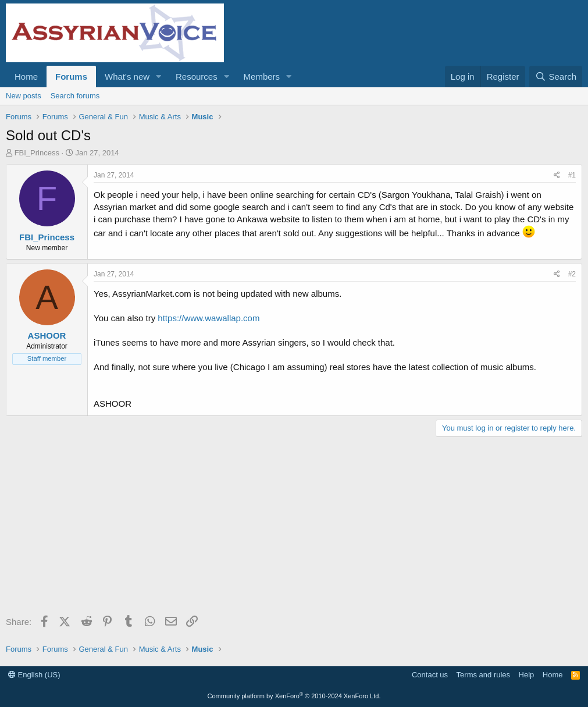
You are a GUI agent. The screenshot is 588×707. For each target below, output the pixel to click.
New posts (24, 96)
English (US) (34, 675)
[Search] (556, 77)
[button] (159, 77)
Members (262, 77)
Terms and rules (483, 675)
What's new (127, 77)
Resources (197, 77)
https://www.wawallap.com (209, 318)
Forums (71, 77)
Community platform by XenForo (294, 696)
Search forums (75, 96)
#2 (572, 274)
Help (527, 675)
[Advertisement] (294, 530)
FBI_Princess (37, 153)
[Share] (557, 175)
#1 (572, 175)
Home (26, 77)
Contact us (430, 675)
